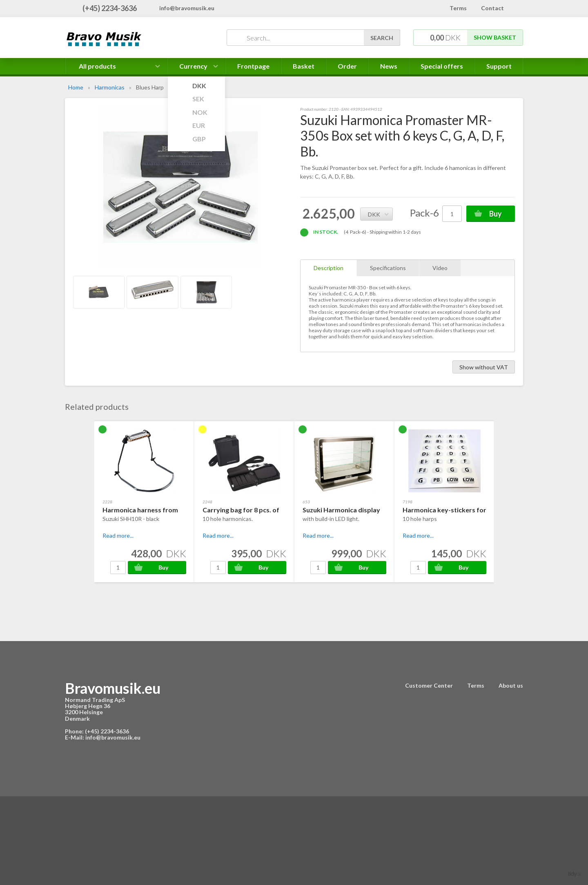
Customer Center (429, 685)
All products (97, 66)
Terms (458, 8)
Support (499, 66)
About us (511, 685)
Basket (304, 66)
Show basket (495, 37)
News (389, 66)
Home (76, 87)
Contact (492, 8)
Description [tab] (329, 268)
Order (347, 66)
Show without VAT (484, 367)
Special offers (442, 66)
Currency (196, 68)
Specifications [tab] (388, 268)
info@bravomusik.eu (187, 8)
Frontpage (253, 66)
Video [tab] (440, 268)
